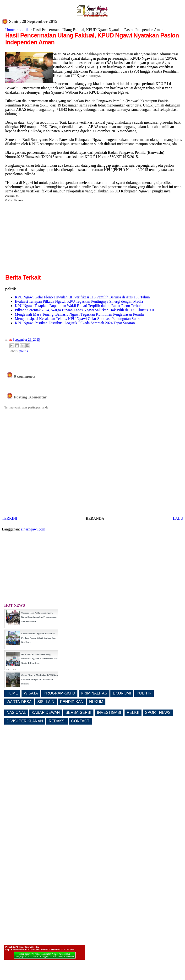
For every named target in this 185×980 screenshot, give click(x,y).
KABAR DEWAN (46, 712)
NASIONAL (16, 712)
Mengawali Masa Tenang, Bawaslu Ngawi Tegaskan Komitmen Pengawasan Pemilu (79, 314)
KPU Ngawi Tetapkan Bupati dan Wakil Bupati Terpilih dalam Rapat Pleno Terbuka (79, 306)
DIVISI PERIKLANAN (25, 721)
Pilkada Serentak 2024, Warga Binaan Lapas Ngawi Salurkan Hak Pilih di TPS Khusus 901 (85, 310)
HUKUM (96, 702)
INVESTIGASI (109, 712)
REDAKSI (57, 721)
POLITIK (144, 693)
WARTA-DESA (19, 702)
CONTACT (80, 721)
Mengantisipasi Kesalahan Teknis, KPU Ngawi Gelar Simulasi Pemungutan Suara (78, 319)
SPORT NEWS (158, 712)
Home (10, 30)
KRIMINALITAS (94, 693)
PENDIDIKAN (72, 702)
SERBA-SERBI (78, 712)
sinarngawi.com (33, 529)
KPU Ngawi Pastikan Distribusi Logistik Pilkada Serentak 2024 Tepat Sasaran (75, 323)
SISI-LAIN (46, 702)
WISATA (31, 693)
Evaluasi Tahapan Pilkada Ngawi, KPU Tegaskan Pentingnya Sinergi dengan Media (79, 301)
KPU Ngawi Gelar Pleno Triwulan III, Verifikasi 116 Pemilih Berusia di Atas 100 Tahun (82, 297)
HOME (12, 693)
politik (24, 30)
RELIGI (133, 712)
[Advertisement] (45, 240)
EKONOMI (122, 693)
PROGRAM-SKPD (60, 693)
